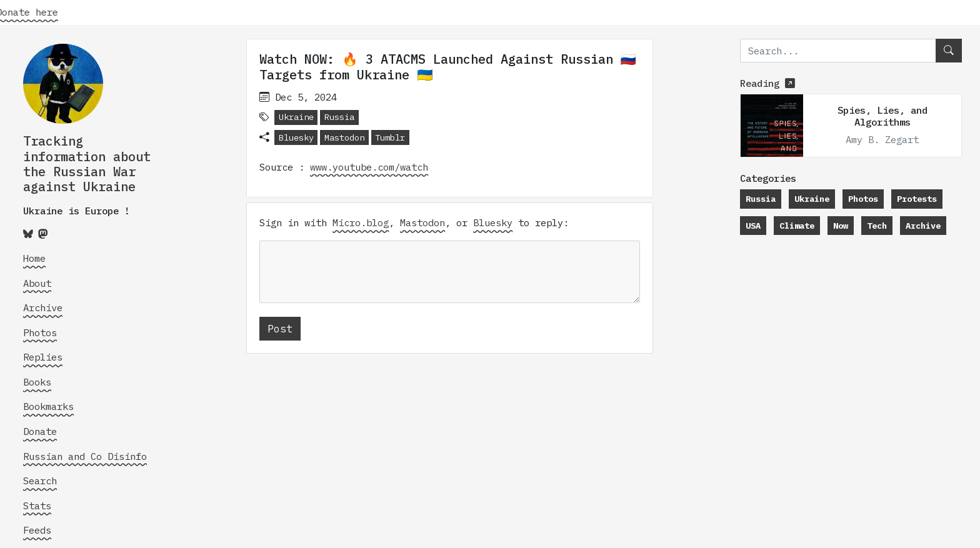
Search (40, 481)
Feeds (37, 530)
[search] (838, 51)
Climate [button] (797, 226)
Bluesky (296, 137)
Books (37, 382)
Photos (40, 332)
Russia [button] (339, 117)
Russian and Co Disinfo (85, 456)
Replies (43, 357)
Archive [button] (923, 226)
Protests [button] (917, 199)
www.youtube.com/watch (369, 167)
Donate (40, 431)
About (37, 283)
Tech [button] (877, 226)
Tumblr (390, 137)
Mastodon (344, 137)
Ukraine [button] (296, 117)
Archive (43, 307)
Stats (37, 506)
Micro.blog (361, 222)
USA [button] (753, 226)
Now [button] (841, 226)
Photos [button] (863, 199)
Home (34, 258)
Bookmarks (48, 406)
